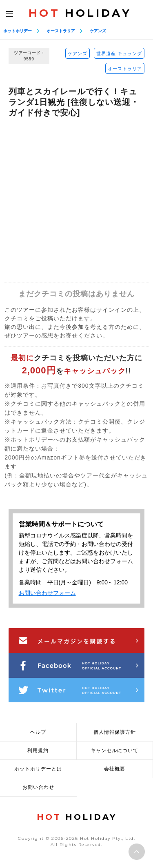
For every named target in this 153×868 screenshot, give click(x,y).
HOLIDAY (80, 13)
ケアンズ (98, 31)
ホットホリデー (18, 31)
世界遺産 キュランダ (119, 53)
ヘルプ (38, 732)
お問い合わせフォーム (47, 593)
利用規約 (38, 750)
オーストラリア (61, 31)
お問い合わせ (38, 787)
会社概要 (115, 769)
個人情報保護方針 (115, 732)
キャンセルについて (114, 750)
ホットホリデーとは (38, 769)
